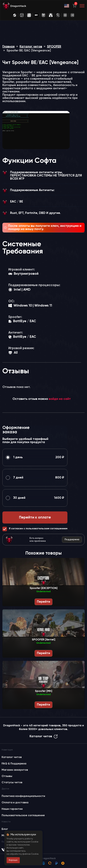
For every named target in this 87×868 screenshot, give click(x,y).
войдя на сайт (60, 399)
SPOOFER (54, 47)
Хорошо (13, 860)
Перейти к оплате (35, 517)
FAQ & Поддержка (14, 764)
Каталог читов (31, 47)
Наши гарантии (12, 809)
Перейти (43, 602)
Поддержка (72, 540)
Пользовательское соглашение (23, 815)
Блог (5, 829)
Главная (9, 47)
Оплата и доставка (15, 803)
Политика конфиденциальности (23, 796)
